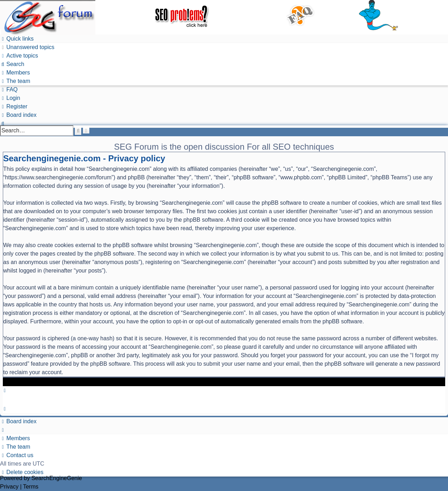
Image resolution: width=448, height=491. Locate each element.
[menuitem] (27, 47)
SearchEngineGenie (57, 478)
